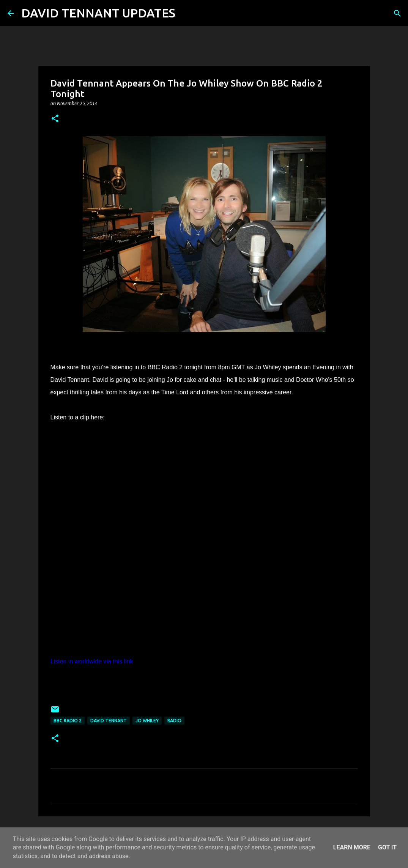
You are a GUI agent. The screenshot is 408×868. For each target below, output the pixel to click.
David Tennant (109, 721)
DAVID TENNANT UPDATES (98, 13)
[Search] (186, 13)
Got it (387, 847)
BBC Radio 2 (68, 721)
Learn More (352, 847)
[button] (55, 119)
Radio (174, 721)
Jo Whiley (147, 721)
